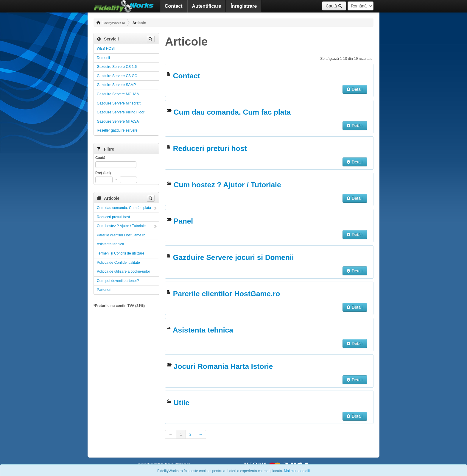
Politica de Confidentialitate (118, 263)
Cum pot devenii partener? (118, 281)
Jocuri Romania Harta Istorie (223, 366)
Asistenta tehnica (110, 244)
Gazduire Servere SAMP (116, 85)
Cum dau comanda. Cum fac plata (124, 208)
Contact (174, 6)
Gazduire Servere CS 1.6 (117, 67)
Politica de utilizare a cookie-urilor (123, 271)
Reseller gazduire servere (117, 130)
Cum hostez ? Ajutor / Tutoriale (121, 226)
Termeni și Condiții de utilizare (120, 253)
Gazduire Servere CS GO (117, 76)
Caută (334, 6)
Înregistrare (244, 6)
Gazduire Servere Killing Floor (121, 112)
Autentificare (207, 6)
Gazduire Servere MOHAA (118, 94)
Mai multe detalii (297, 471)
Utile (182, 403)
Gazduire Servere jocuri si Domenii (233, 257)
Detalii (355, 89)
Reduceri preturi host (113, 217)
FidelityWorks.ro (111, 23)
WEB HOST (106, 49)
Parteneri (104, 290)
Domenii (103, 58)
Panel (183, 221)
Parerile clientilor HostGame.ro (121, 235)
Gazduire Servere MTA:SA (118, 121)
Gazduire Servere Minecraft (119, 103)
